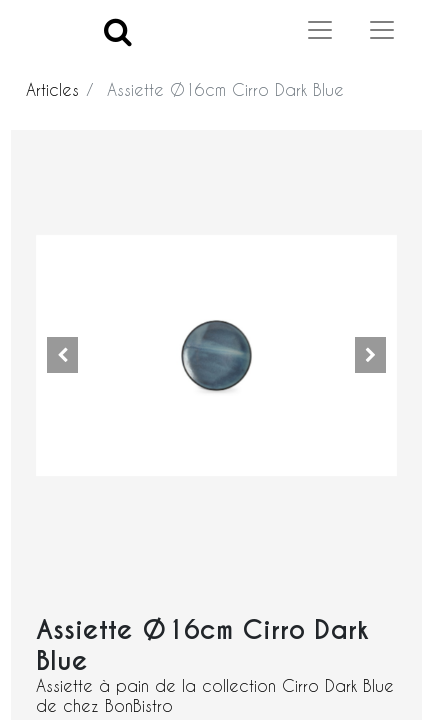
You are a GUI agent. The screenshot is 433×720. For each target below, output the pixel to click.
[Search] (118, 30)
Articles (52, 89)
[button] (63, 355)
